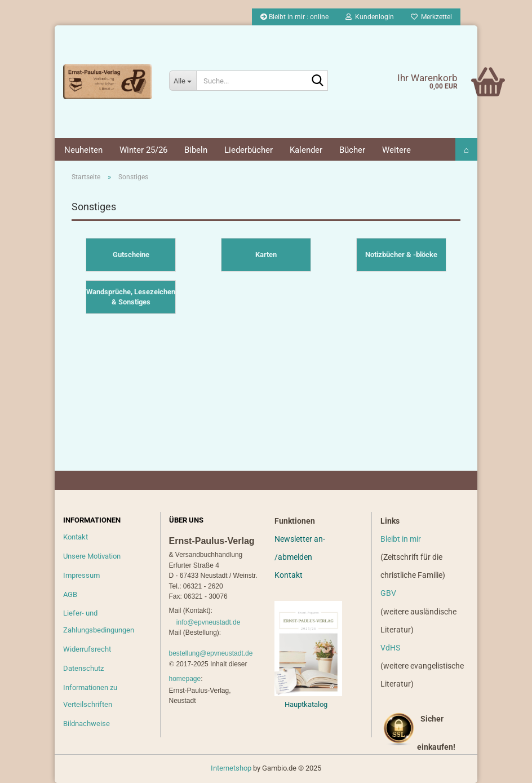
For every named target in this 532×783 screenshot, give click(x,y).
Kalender (306, 150)
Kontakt (76, 537)
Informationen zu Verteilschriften (90, 696)
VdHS (390, 648)
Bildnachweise (87, 724)
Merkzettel (431, 17)
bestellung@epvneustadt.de (211, 653)
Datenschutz (83, 668)
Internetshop (231, 768)
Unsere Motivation (92, 556)
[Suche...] (183, 81)
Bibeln (196, 150)
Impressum (81, 575)
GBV (388, 593)
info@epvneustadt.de (209, 622)
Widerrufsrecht (87, 649)
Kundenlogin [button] (370, 17)
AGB (70, 594)
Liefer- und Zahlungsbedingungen (99, 621)
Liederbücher (249, 150)
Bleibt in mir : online (294, 17)
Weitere (396, 150)
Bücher (352, 150)
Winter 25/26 (143, 150)
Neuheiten (83, 150)
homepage (185, 679)
